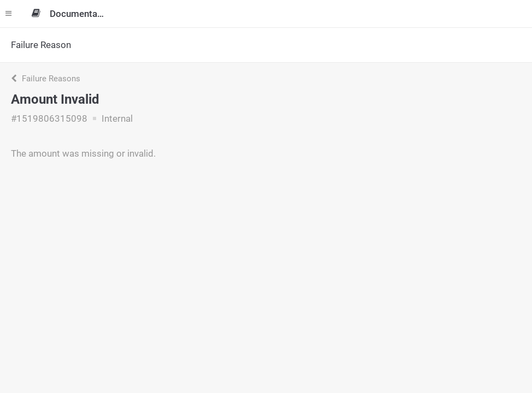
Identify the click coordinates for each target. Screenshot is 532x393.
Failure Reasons (46, 79)
